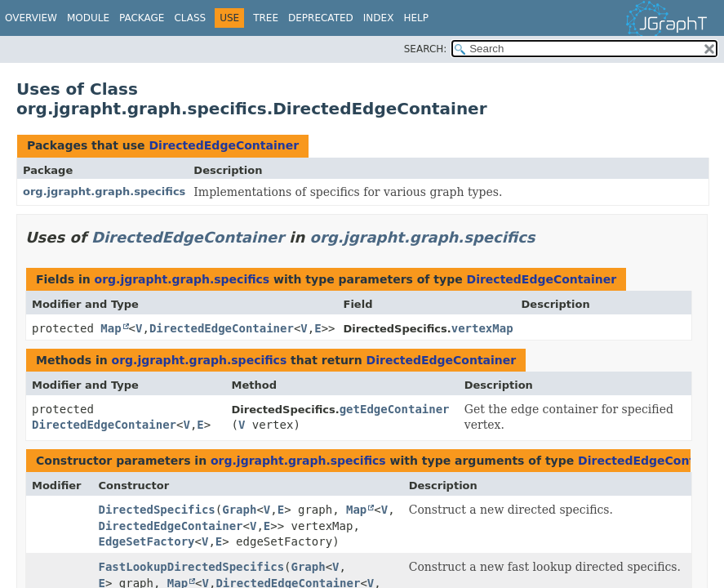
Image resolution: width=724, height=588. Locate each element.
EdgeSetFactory (147, 541)
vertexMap (482, 328)
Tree (266, 18)
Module (88, 18)
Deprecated (321, 18)
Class (190, 18)
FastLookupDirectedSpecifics (192, 567)
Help (416, 18)
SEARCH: (426, 49)
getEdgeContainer (395, 409)
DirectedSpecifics (157, 510)
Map (111, 328)
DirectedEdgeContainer (224, 145)
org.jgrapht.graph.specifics (104, 192)
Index (379, 18)
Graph (239, 510)
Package (142, 18)
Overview (31, 18)
